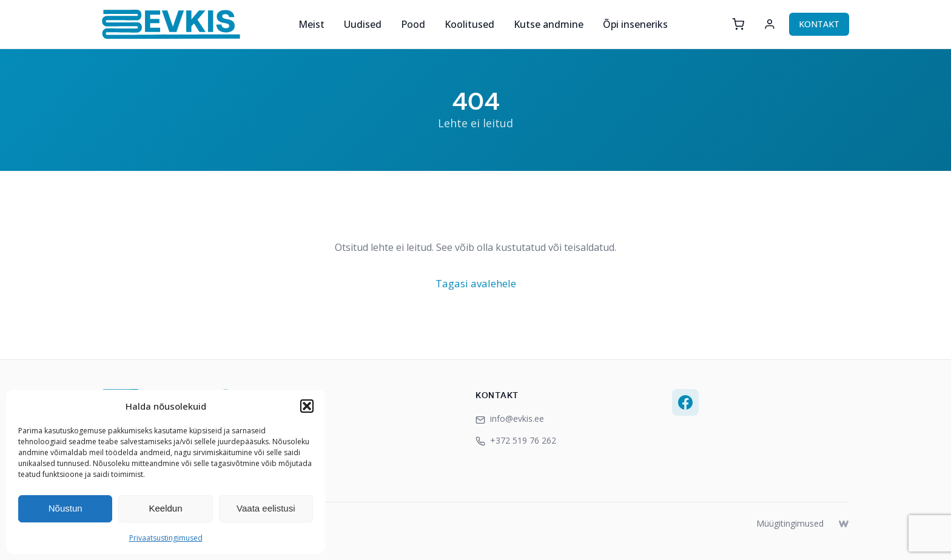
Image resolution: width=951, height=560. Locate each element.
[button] (307, 406)
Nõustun (66, 508)
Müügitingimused (790, 523)
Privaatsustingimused (166, 538)
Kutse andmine (549, 24)
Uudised (363, 24)
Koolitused (469, 24)
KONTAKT (819, 24)
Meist (311, 24)
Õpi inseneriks (635, 24)
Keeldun (165, 508)
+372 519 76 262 (516, 440)
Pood (413, 24)
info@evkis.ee (510, 418)
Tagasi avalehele (476, 283)
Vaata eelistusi (266, 508)
